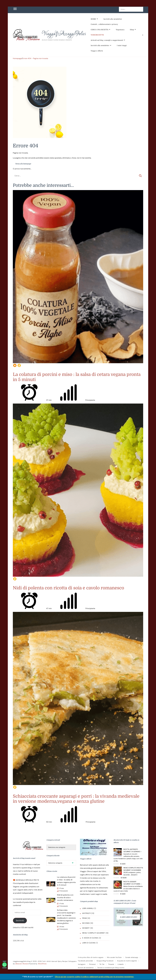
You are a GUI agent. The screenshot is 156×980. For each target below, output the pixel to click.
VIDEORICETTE (97, 35)
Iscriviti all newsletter (86, 968)
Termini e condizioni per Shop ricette (111, 968)
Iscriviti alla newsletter (113, 19)
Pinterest (92, 964)
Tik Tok (102, 964)
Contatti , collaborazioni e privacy (104, 24)
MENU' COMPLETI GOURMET (94, 933)
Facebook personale (85, 961)
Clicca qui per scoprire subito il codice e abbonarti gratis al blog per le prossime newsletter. (94, 977)
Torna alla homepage (22, 164)
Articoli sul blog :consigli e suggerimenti (107, 40)
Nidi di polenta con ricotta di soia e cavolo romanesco (68, 588)
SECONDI (86, 923)
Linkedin (121, 964)
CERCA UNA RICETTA (100, 30)
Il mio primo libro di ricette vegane (91, 957)
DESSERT (86, 928)
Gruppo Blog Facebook (105, 961)
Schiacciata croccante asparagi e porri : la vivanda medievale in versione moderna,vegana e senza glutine (76, 799)
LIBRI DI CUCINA (89, 943)
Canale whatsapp (132, 957)
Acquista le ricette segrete (127, 961)
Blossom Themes (22, 964)
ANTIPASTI (86, 913)
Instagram (82, 964)
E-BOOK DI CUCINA (90, 938)
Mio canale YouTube (114, 957)
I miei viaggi (122, 45)
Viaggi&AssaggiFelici (64, 34)
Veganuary (120, 30)
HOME (93, 19)
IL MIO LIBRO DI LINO (128, 917)
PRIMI (84, 918)
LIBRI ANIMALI (88, 908)
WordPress (42, 964)
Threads (111, 964)
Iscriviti (20, 921)
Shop (132, 30)
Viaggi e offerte (97, 51)
